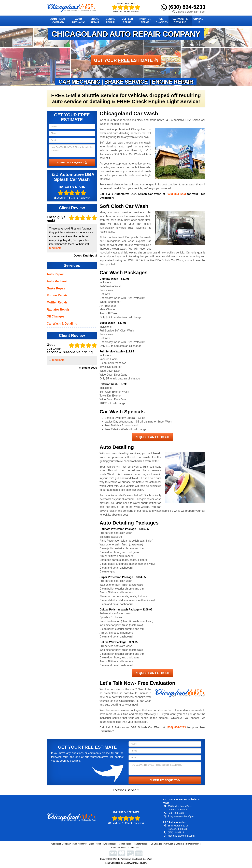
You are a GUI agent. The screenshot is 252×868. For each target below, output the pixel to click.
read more (55, 248)
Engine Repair (110, 21)
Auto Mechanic (79, 21)
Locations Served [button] (126, 790)
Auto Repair (55, 274)
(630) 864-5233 (183, 7)
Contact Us (199, 21)
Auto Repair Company (58, 21)
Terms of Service (118, 848)
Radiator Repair (145, 21)
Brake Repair (95, 21)
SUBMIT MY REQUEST (72, 162)
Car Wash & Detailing (180, 21)
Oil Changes (162, 21)
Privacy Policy (193, 844)
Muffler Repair (127, 21)
